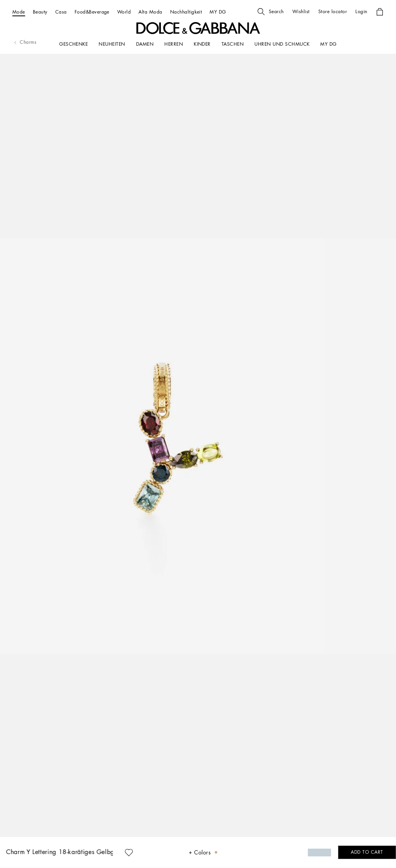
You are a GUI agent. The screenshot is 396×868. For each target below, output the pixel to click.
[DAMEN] (145, 44)
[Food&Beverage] (92, 12)
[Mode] (19, 12)
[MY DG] (218, 12)
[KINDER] (202, 44)
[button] (271, 12)
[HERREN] (174, 44)
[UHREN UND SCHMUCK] (282, 44)
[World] (124, 12)
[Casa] (61, 12)
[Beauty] (40, 12)
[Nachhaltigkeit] (186, 12)
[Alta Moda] (150, 12)
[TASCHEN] (233, 44)
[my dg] (328, 44)
